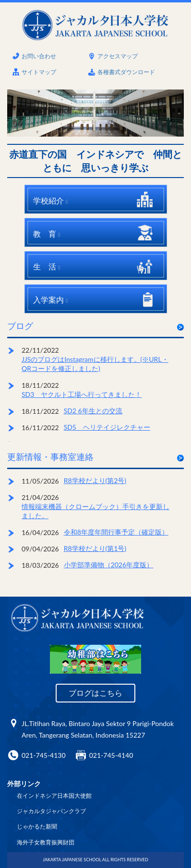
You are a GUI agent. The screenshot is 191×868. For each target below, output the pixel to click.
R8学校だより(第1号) (95, 548)
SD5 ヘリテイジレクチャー (107, 427)
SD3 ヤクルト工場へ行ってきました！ (82, 394)
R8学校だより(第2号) (95, 480)
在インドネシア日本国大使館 (54, 796)
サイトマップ (39, 72)
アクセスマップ (118, 56)
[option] (95, 113)
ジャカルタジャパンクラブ (51, 811)
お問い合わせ (39, 56)
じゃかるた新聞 (37, 826)
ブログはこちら (95, 693)
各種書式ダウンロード (126, 72)
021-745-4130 (44, 755)
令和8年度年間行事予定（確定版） (116, 532)
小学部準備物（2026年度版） (108, 565)
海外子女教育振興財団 (46, 842)
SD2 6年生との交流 (93, 411)
